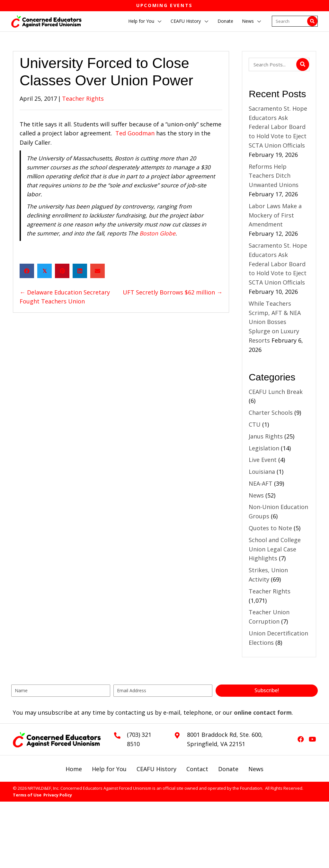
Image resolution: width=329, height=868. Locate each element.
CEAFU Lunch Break (276, 392)
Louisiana (262, 472)
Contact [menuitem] (197, 769)
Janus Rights (266, 436)
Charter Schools (271, 413)
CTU (255, 424)
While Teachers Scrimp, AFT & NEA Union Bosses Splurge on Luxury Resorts (275, 322)
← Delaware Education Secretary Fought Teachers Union (65, 297)
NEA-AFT (261, 483)
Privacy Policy (58, 795)
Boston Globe (157, 233)
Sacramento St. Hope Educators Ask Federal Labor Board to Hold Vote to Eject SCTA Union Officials (278, 127)
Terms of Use (27, 795)
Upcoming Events (164, 5)
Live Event (263, 460)
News (256, 495)
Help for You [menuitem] (109, 769)
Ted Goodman (135, 133)
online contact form (263, 712)
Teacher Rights (83, 98)
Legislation (264, 448)
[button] (160, 21)
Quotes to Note (270, 528)
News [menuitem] (256, 769)
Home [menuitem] (74, 769)
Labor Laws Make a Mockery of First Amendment (275, 215)
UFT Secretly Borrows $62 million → (173, 292)
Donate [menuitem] (228, 769)
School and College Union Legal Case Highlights (275, 549)
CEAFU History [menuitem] (156, 769)
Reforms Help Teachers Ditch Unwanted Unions (274, 176)
